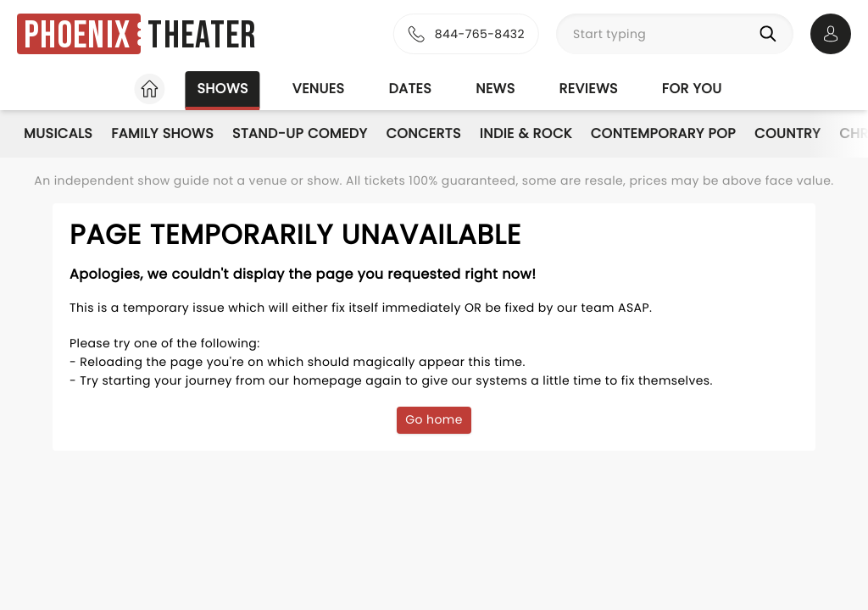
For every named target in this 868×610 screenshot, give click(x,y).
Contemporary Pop (663, 133)
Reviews (589, 89)
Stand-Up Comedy (300, 133)
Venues (319, 89)
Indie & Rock (526, 133)
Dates (410, 89)
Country (787, 133)
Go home (434, 419)
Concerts (423, 133)
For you (692, 89)
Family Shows (162, 133)
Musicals (58, 133)
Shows (222, 89)
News (495, 89)
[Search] (771, 34)
